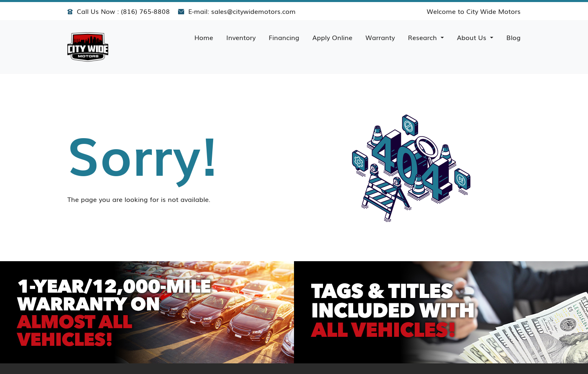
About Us (473, 37)
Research (423, 37)
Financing (284, 37)
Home (204, 37)
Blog (513, 37)
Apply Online (332, 37)
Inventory (241, 37)
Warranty (380, 37)
